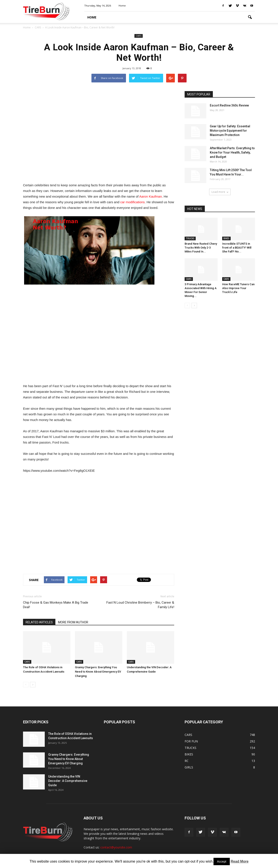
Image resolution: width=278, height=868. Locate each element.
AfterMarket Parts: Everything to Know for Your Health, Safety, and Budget (232, 152)
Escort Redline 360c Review (229, 105)
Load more (220, 192)
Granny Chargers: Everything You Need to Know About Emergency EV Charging (98, 672)
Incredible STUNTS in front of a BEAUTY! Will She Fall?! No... (237, 248)
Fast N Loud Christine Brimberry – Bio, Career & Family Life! (140, 605)
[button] (250, 17)
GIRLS (189, 767)
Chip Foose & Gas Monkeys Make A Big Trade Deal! (56, 605)
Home (122, 6)
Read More (240, 861)
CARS (139, 36)
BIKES (226, 238)
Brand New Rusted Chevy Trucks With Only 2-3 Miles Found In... (201, 248)
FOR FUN (191, 741)
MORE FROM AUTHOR (73, 622)
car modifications (133, 202)
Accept (222, 861)
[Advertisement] (99, 134)
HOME (92, 17)
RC (187, 761)
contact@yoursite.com (116, 847)
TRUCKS (190, 238)
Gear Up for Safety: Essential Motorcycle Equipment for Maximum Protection (230, 131)
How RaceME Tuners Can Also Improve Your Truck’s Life (238, 288)
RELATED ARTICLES (39, 622)
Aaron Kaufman (151, 196)
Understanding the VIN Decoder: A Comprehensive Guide (68, 781)
